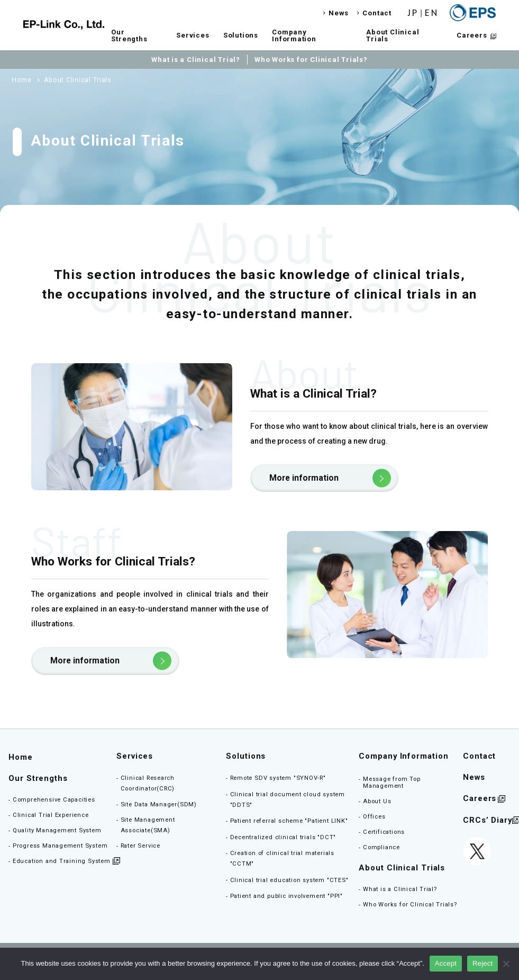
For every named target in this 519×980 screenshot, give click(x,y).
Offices (374, 817)
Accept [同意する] (446, 963)
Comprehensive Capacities (54, 800)
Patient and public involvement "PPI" (286, 896)
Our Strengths (129, 35)
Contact (377, 13)
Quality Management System (57, 830)
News (339, 13)
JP (413, 13)
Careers (472, 35)
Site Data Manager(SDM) (159, 804)
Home (21, 757)
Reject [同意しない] (482, 963)
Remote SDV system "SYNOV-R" (278, 778)
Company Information (294, 35)
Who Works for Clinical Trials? (311, 60)
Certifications (384, 832)
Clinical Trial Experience (51, 815)
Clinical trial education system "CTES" (289, 880)
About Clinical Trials (393, 35)
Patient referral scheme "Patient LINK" (289, 821)
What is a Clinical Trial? (196, 60)
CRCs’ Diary (488, 820)
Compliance (381, 847)
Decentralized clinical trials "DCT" (283, 837)
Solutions (241, 35)
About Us (377, 801)
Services (193, 35)
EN (432, 13)
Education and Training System (62, 861)
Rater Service (140, 846)
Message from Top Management (392, 783)
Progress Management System (60, 846)
